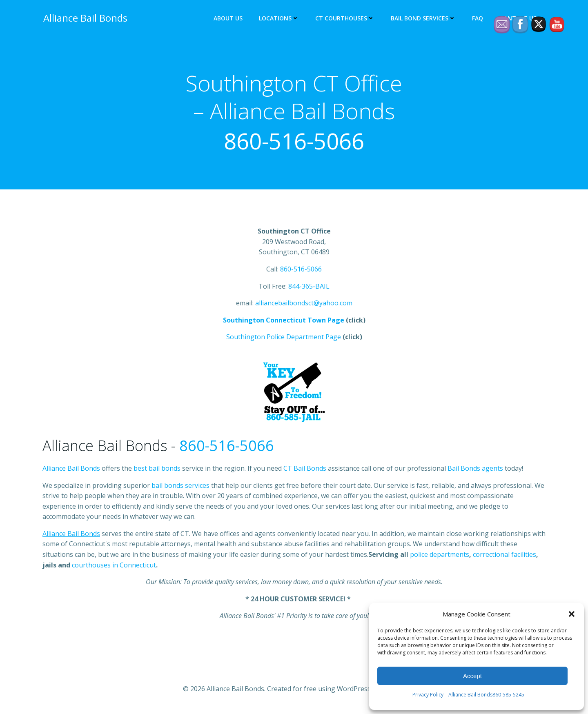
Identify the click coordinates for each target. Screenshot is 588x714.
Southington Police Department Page (284, 338)
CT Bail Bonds (305, 469)
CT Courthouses (346, 19)
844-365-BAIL (309, 287)
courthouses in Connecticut (114, 566)
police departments (440, 556)
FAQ (478, 19)
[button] (572, 614)
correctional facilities (504, 556)
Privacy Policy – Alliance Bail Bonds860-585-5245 (468, 695)
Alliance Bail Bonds (71, 469)
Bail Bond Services (424, 19)
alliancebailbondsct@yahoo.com (304, 304)
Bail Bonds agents (475, 469)
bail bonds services (180, 486)
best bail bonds (157, 469)
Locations (280, 19)
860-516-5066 (294, 141)
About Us (229, 19)
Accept (472, 676)
